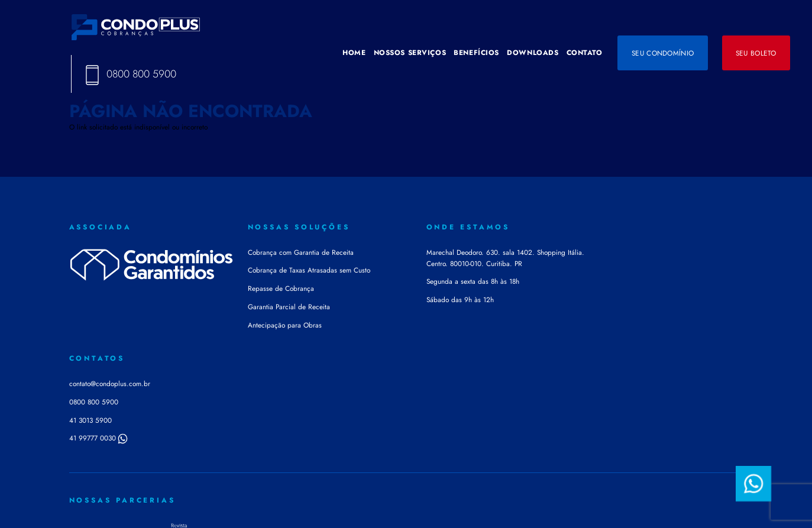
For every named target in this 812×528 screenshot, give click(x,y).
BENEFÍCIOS (476, 52)
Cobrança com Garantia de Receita (301, 252)
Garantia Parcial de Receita (289, 307)
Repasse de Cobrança (281, 288)
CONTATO (585, 52)
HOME (354, 52)
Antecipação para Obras (285, 325)
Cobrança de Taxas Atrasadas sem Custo (309, 270)
